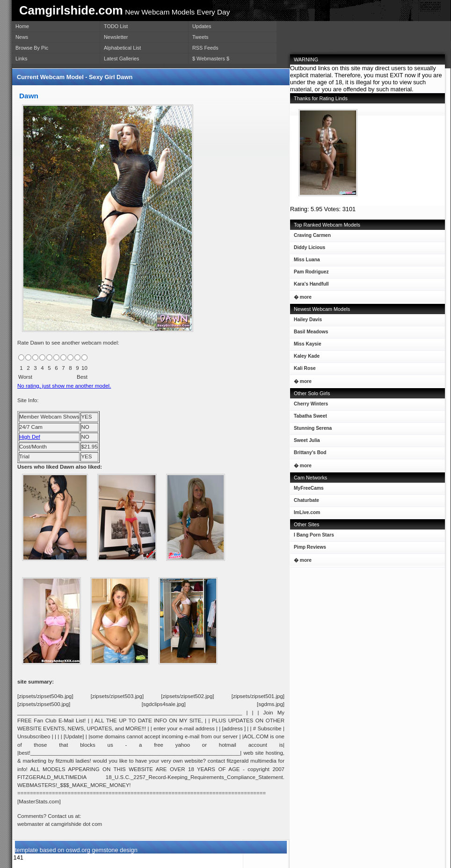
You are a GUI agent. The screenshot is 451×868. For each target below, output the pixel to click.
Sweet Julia (305, 442)
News (22, 37)
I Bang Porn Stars (314, 535)
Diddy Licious (308, 249)
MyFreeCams (309, 488)
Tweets (200, 37)
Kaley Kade (305, 358)
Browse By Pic (32, 48)
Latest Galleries (122, 59)
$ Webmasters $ (211, 59)
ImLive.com (307, 512)
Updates (202, 26)
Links (21, 59)
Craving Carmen (310, 237)
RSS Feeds (205, 48)
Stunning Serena (311, 430)
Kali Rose (303, 370)
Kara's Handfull (309, 286)
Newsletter (116, 37)
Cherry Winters (309, 406)
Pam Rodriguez (309, 274)
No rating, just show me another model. (64, 386)
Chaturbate (306, 500)
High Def (30, 437)
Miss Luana (305, 261)
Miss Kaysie (306, 346)
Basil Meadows (309, 334)
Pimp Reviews (310, 547)
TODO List (116, 26)
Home (22, 26)
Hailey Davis (306, 321)
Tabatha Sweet (309, 418)
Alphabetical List (122, 48)
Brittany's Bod (308, 454)
